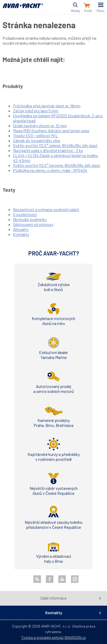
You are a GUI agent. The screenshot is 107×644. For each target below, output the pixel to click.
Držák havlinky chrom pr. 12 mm (40, 126)
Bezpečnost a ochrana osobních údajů (46, 209)
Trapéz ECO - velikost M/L (35, 135)
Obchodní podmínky (30, 219)
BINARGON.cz (75, 637)
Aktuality (21, 229)
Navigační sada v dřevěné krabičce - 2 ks (48, 150)
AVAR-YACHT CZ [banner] (23, 9)
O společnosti (25, 214)
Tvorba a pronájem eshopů (43, 637)
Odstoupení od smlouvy (33, 224)
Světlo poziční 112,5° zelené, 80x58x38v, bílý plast (55, 145)
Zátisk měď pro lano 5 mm (36, 111)
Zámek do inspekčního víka (36, 140)
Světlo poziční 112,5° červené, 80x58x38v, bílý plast (57, 165)
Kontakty (21, 234)
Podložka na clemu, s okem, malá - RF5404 (50, 170)
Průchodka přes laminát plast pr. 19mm (47, 106)
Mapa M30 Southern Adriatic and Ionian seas (51, 130)
